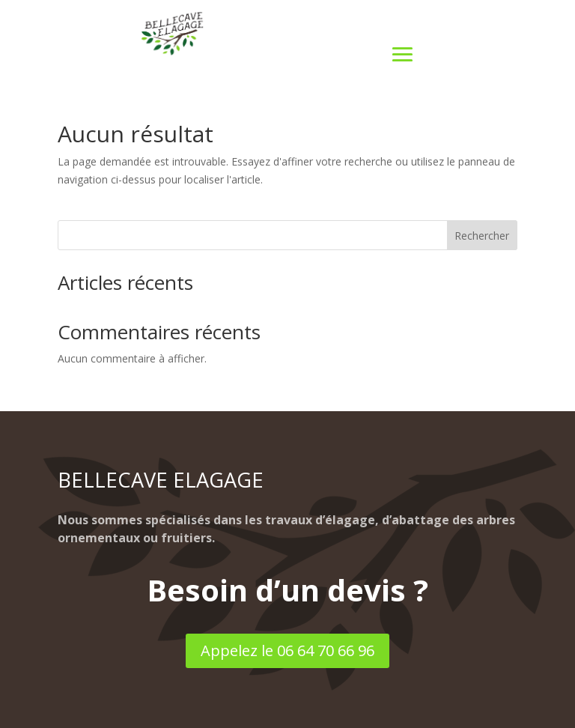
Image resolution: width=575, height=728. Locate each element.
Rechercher (482, 236)
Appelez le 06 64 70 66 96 (287, 650)
